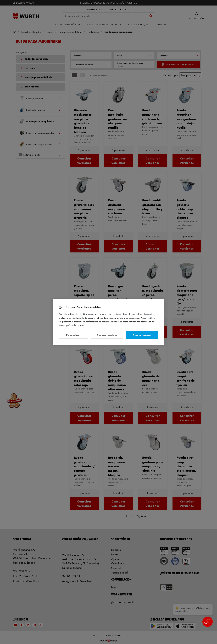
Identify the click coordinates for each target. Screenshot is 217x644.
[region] (109, 322)
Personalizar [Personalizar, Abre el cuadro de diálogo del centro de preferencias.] (73, 335)
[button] (208, 622)
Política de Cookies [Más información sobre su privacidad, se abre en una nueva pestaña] (75, 325)
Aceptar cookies (142, 335)
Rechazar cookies (107, 335)
